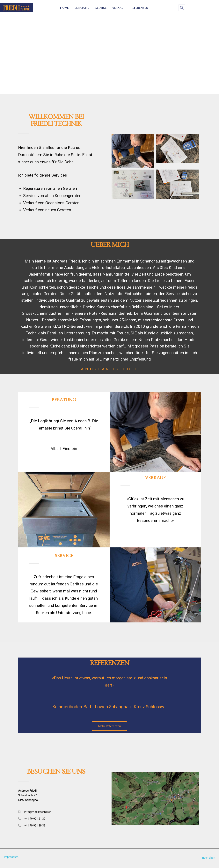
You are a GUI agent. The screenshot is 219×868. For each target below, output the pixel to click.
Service (101, 8)
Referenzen (139, 8)
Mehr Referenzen (109, 726)
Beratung (82, 8)
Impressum (12, 857)
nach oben (209, 858)
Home (64, 8)
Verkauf (119, 8)
